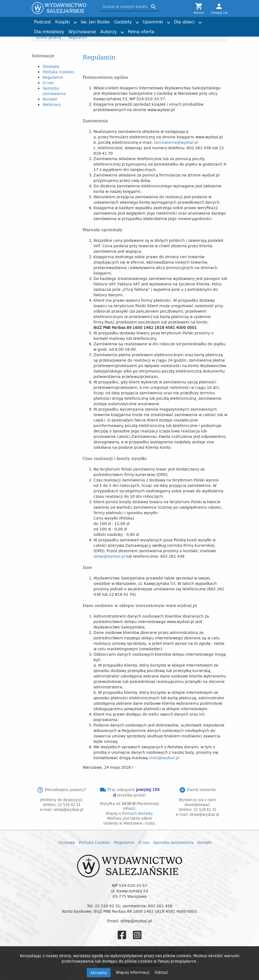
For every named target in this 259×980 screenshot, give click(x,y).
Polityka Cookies (58, 72)
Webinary (52, 104)
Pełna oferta (141, 32)
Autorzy (109, 32)
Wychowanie (82, 32)
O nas (48, 83)
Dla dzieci (184, 22)
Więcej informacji (133, 972)
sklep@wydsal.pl (109, 556)
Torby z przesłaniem (200, 29)
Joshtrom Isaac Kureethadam (196, 19)
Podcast (42, 22)
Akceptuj (99, 973)
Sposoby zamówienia (54, 91)
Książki (63, 22)
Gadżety (123, 22)
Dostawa (51, 66)
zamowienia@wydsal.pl (176, 142)
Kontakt (50, 99)
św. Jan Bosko (95, 22)
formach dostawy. (138, 813)
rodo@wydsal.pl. (165, 758)
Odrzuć (161, 972)
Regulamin (53, 77)
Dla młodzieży (49, 32)
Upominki (153, 22)
